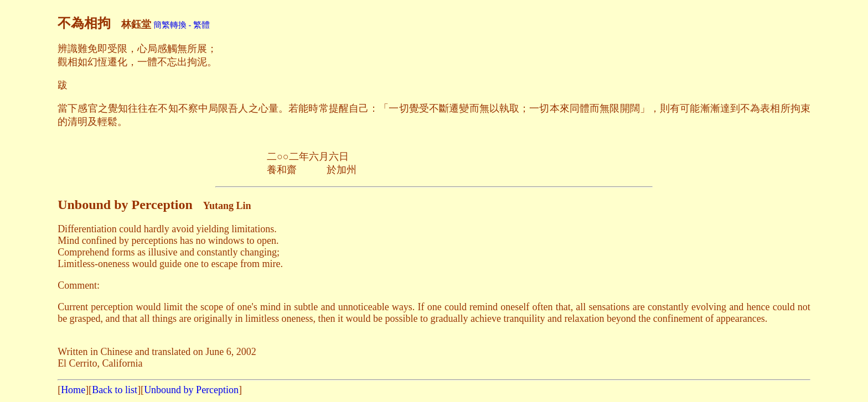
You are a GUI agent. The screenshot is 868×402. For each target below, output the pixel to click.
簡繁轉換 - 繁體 (182, 25)
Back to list (115, 390)
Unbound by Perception (191, 390)
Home (73, 390)
